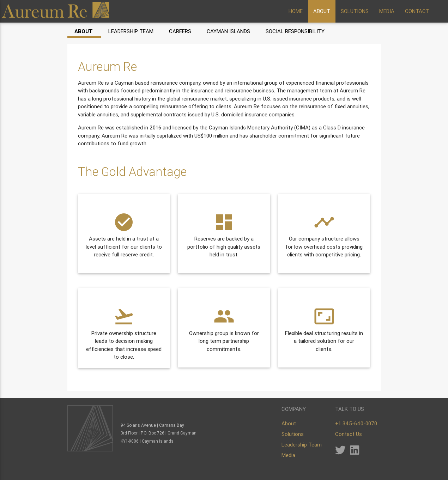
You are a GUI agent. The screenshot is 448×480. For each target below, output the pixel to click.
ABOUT (322, 11)
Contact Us (349, 434)
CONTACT (417, 11)
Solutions (293, 434)
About (84, 31)
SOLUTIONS (355, 11)
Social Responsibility (295, 31)
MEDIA (387, 11)
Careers (180, 31)
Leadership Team (131, 31)
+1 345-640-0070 (356, 423)
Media (288, 455)
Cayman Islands (228, 31)
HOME (296, 11)
